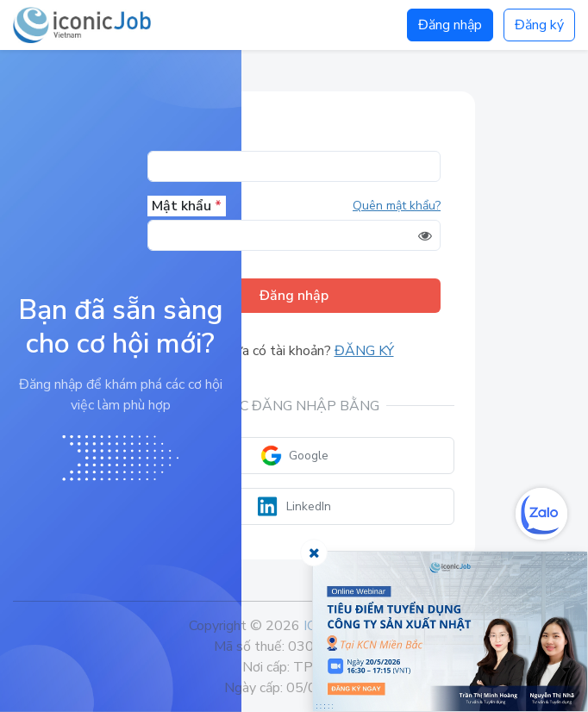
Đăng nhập (450, 25)
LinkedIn (294, 506)
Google (294, 456)
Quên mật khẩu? (397, 206)
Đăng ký (539, 25)
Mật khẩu (187, 206)
